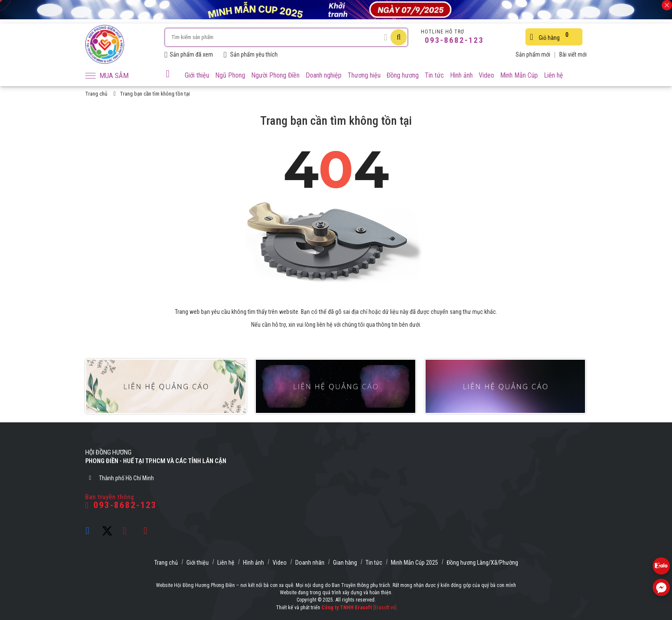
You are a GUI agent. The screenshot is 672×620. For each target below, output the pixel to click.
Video (486, 75)
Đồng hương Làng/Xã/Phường (482, 563)
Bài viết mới (573, 54)
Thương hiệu (364, 75)
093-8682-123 (453, 40)
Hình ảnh (461, 75)
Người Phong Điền (275, 75)
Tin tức (434, 75)
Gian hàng (345, 563)
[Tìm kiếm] (399, 37)
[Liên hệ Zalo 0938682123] (661, 566)
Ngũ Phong (230, 75)
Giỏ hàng (550, 36)
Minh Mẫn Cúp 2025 (414, 563)
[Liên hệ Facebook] (661, 587)
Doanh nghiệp (324, 75)
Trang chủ (96, 94)
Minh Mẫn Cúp (519, 75)
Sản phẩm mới (533, 54)
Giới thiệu (197, 75)
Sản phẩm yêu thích (251, 55)
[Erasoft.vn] (385, 608)
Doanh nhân (310, 563)
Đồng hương (403, 75)
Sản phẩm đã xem (189, 55)
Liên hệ (553, 75)
